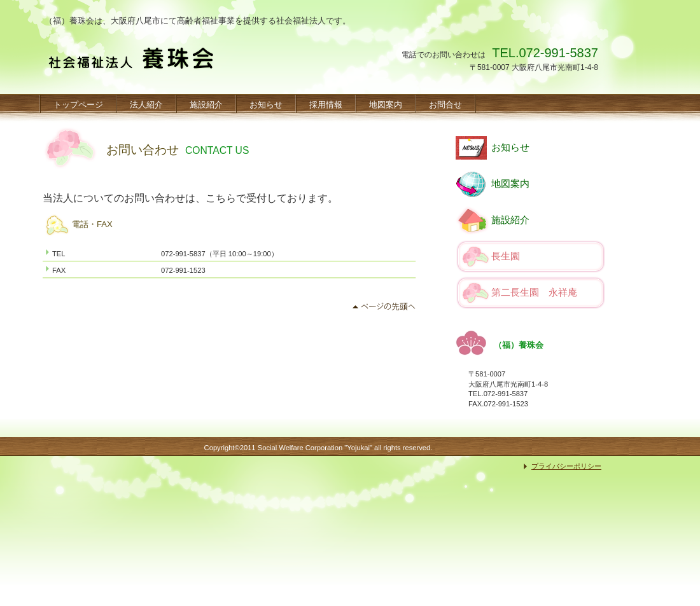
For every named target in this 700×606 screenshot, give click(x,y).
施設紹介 (510, 220)
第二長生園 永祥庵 (534, 293)
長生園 (506, 256)
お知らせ (510, 148)
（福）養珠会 (130, 64)
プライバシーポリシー (566, 466)
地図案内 (510, 184)
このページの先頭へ (387, 306)
